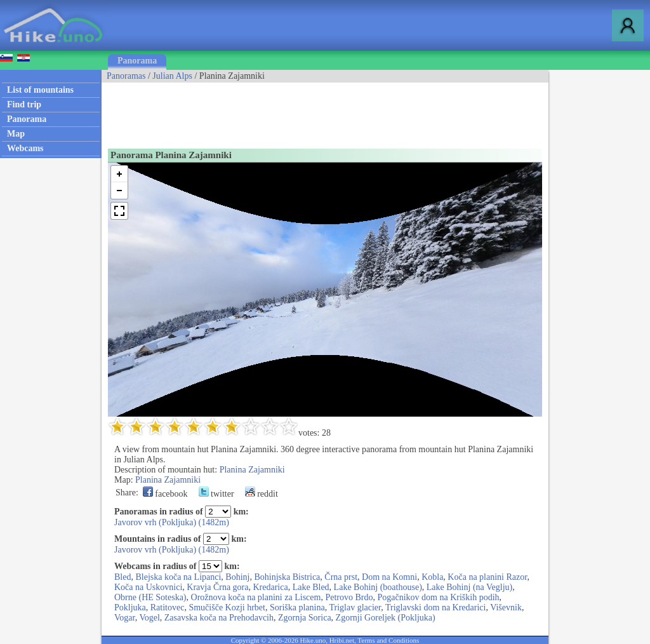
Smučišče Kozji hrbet (227, 607)
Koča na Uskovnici (148, 587)
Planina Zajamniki (252, 470)
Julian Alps (172, 76)
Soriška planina (297, 607)
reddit (262, 494)
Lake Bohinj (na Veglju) (469, 587)
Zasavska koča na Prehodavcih (219, 618)
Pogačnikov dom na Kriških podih (438, 597)
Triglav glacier (355, 607)
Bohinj (237, 577)
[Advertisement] (333, 111)
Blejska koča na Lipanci (178, 577)
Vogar (125, 618)
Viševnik (506, 607)
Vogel (149, 618)
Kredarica (271, 587)
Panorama (137, 61)
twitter (216, 494)
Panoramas (126, 76)
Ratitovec (168, 607)
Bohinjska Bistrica (287, 577)
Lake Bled (311, 587)
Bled (123, 577)
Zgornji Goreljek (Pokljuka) (386, 618)
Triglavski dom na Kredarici (436, 607)
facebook (165, 494)
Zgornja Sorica (305, 618)
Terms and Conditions (388, 640)
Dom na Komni (389, 577)
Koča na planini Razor (487, 577)
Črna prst (341, 577)
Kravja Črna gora (217, 587)
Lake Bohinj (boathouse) (378, 587)
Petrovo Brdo (349, 597)
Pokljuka (130, 607)
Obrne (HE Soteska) (150, 597)
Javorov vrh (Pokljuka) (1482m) (172, 522)
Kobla (432, 577)
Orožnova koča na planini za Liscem (256, 597)
